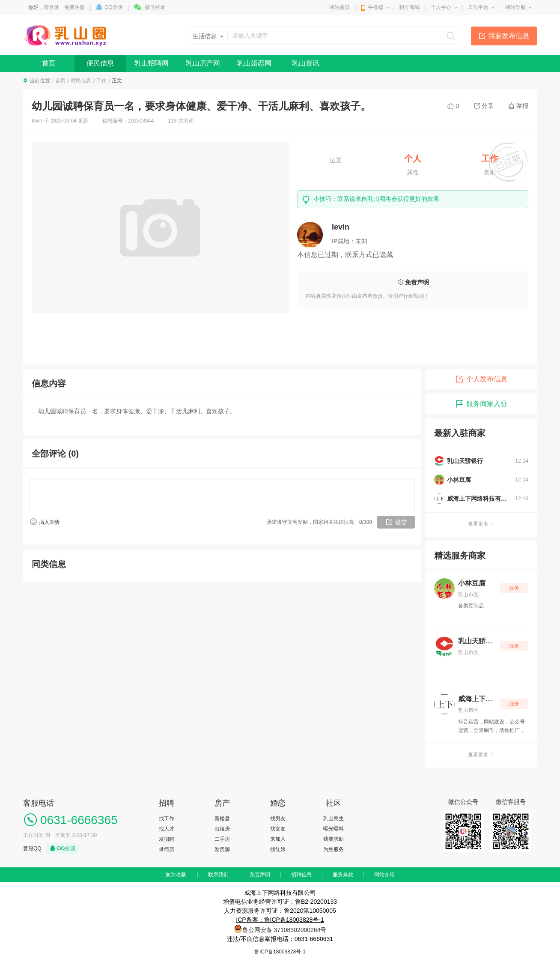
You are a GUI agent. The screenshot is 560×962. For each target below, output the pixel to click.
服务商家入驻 (481, 404)
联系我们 (218, 875)
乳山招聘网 (152, 63)
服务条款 (343, 875)
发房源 (222, 849)
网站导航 (515, 7)
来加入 (278, 839)
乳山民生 (334, 819)
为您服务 (334, 849)
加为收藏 (176, 875)
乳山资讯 (306, 63)
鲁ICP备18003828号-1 (280, 952)
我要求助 (334, 839)
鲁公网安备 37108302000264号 (284, 930)
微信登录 (155, 7)
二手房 (222, 839)
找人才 (167, 829)
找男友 (278, 819)
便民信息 (100, 63)
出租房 (222, 829)
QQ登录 (114, 7)
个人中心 (441, 7)
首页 (49, 63)
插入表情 (49, 522)
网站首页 (340, 7)
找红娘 (278, 849)
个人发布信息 (481, 379)
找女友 (278, 829)
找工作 (167, 819)
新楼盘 (222, 819)
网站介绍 (384, 875)
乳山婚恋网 (254, 63)
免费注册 (74, 7)
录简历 (167, 849)
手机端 (375, 7)
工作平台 (478, 7)
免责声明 (260, 875)
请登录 (51, 7)
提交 (401, 522)
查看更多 (481, 524)
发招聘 (167, 839)
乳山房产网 (203, 63)
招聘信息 (301, 875)
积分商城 (409, 7)
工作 (101, 81)
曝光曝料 (334, 829)
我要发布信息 (509, 36)
